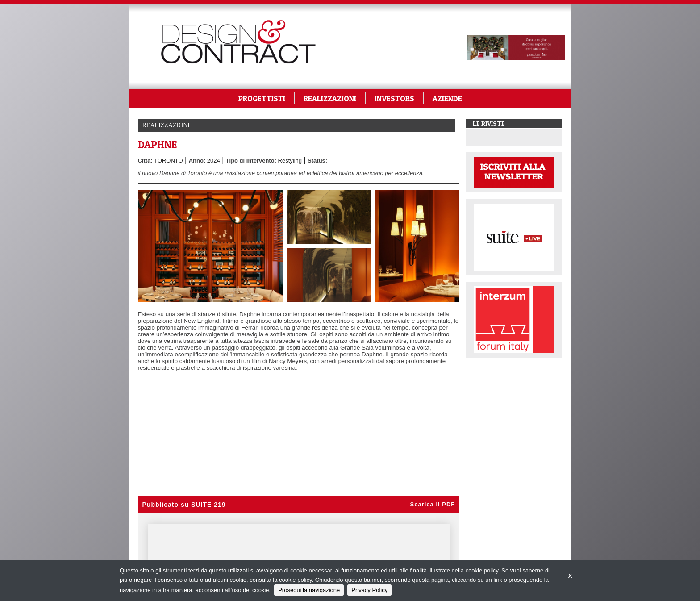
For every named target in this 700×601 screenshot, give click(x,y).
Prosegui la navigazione (309, 590)
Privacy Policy (369, 590)
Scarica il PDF (433, 504)
